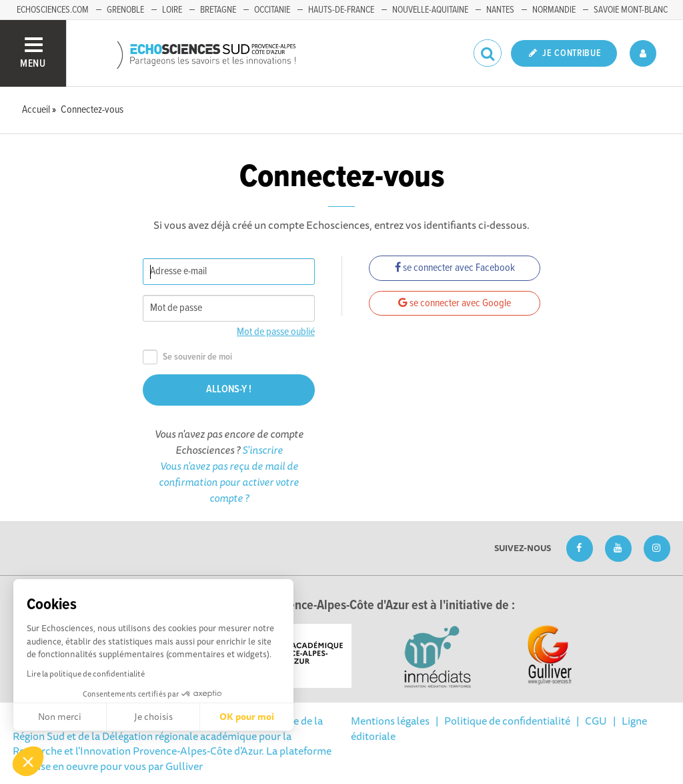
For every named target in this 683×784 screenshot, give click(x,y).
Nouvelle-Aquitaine (430, 10)
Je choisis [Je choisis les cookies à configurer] (153, 717)
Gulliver (184, 766)
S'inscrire (262, 450)
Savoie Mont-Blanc (631, 10)
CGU (596, 721)
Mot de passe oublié (276, 332)
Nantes (500, 10)
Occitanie (272, 10)
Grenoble (125, 10)
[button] (28, 761)
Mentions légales (390, 721)
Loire (172, 10)
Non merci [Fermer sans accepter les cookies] (60, 717)
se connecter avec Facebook (455, 268)
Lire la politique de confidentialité (86, 674)
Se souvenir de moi (187, 357)
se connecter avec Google (455, 303)
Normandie (554, 10)
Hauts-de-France (341, 10)
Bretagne (218, 10)
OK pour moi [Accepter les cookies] (247, 717)
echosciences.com (53, 10)
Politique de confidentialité (507, 721)
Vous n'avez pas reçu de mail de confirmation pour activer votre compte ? (229, 482)
